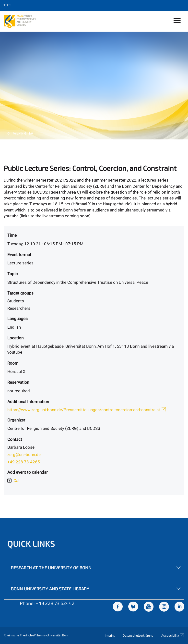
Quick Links (31, 543)
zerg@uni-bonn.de (24, 455)
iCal (16, 481)
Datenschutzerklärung (138, 636)
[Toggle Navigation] (177, 21)
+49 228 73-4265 (24, 462)
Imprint (110, 636)
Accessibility (173, 636)
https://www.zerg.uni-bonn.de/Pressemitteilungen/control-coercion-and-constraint (87, 410)
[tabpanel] (94, 86)
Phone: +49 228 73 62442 (47, 603)
